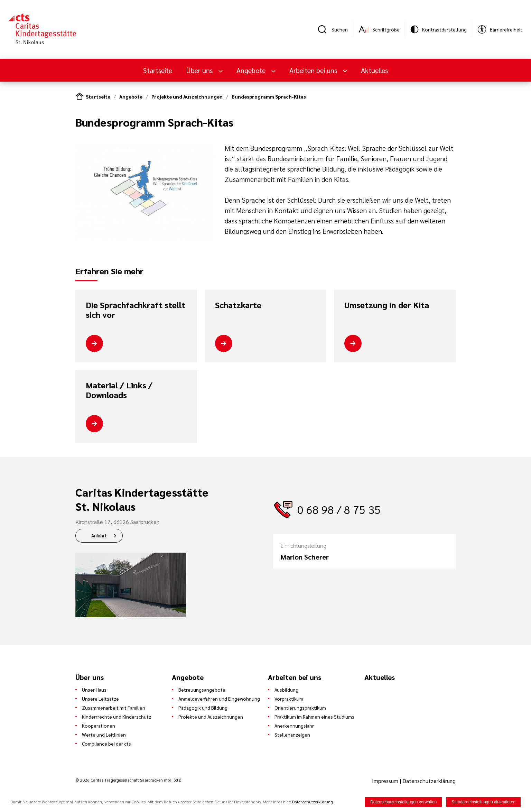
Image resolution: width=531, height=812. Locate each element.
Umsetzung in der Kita (387, 305)
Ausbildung (286, 690)
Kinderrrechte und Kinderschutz (117, 717)
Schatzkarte (238, 305)
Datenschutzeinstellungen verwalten (403, 802)
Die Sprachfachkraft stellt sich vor (136, 310)
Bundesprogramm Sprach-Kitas (269, 96)
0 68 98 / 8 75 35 (339, 509)
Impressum (386, 781)
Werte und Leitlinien (104, 735)
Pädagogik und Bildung (203, 708)
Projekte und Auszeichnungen (187, 96)
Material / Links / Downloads (119, 390)
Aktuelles (374, 70)
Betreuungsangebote (202, 690)
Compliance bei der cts (106, 744)
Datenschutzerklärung (429, 781)
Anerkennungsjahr (294, 726)
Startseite (158, 70)
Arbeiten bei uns (314, 70)
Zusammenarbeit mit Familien (114, 708)
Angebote (252, 70)
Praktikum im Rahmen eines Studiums (314, 717)
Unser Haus (94, 690)
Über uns (200, 70)
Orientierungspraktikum (300, 708)
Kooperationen (99, 726)
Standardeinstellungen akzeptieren (483, 802)
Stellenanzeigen (292, 735)
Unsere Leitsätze (100, 699)
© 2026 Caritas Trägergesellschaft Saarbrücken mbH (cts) (128, 780)
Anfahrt (99, 535)
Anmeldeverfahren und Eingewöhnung (219, 699)
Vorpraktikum (289, 699)
